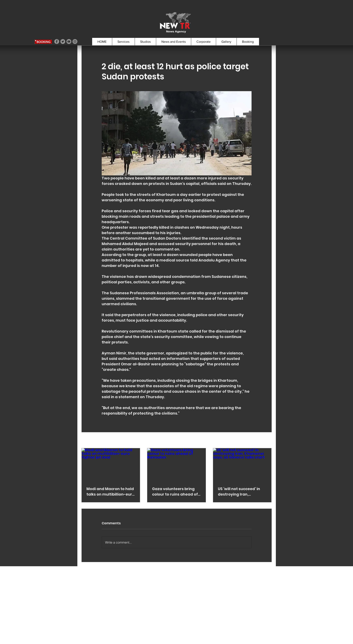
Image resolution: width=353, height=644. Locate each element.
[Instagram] (75, 42)
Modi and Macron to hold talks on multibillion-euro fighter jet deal (110, 492)
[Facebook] (57, 42)
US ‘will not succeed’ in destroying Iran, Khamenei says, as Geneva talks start (239, 492)
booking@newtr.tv (42, 620)
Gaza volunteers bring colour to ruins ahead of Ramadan (175, 492)
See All (267, 440)
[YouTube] (69, 42)
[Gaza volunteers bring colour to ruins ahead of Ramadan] (176, 465)
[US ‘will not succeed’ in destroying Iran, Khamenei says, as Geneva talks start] (242, 465)
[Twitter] (63, 42)
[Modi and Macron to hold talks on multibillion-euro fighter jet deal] (111, 465)
